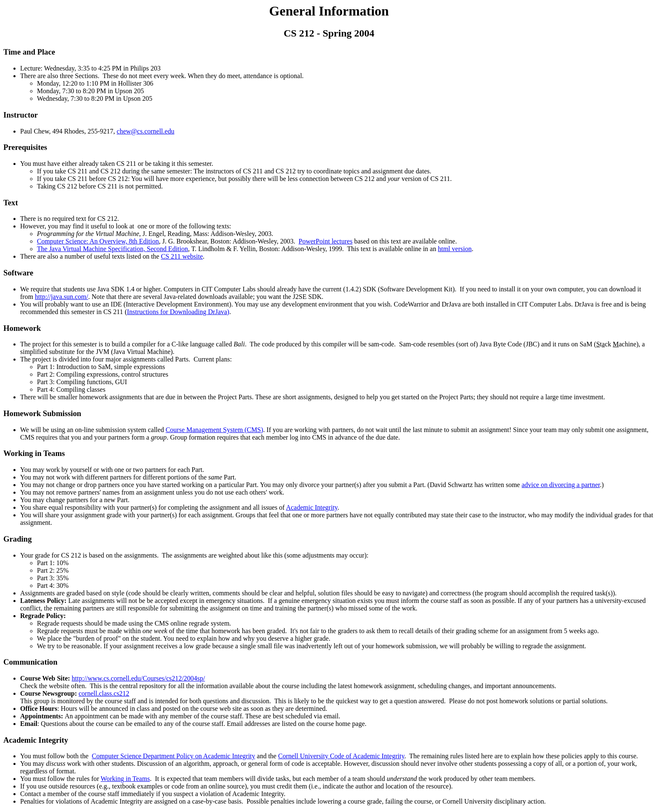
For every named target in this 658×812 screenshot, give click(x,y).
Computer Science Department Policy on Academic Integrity (174, 756)
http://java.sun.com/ (61, 297)
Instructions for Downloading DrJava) (178, 312)
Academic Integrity (312, 507)
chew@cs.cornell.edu (145, 131)
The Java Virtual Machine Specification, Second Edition (112, 249)
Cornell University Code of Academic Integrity (341, 756)
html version (454, 249)
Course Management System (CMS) (214, 430)
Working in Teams (34, 453)
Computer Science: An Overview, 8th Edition (98, 241)
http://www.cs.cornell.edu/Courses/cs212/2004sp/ (138, 678)
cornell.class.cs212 (104, 693)
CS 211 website (182, 256)
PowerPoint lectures (325, 241)
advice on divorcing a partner (561, 485)
